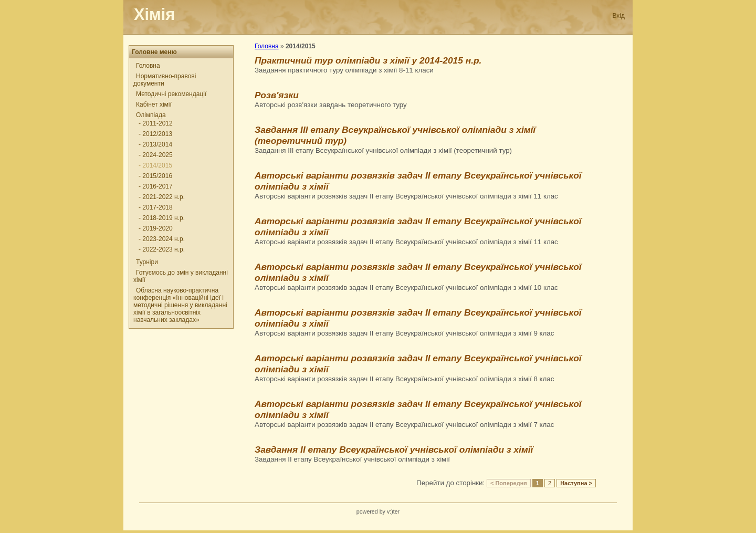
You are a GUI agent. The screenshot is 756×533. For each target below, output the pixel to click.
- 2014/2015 (155, 165)
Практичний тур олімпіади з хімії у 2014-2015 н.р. (368, 60)
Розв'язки (277, 95)
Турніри (147, 262)
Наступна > (576, 483)
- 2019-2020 (156, 228)
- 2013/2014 (155, 144)
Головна (148, 66)
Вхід (618, 16)
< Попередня (509, 483)
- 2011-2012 (156, 123)
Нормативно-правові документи (165, 80)
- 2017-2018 (156, 207)
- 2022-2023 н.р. (162, 249)
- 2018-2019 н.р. (162, 218)
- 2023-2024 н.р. (162, 239)
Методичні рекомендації (171, 94)
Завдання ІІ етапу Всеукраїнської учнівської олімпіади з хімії (394, 450)
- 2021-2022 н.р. (162, 197)
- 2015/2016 (155, 176)
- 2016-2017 (156, 186)
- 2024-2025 (156, 155)
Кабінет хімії (154, 104)
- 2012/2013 (155, 134)
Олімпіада (151, 115)
